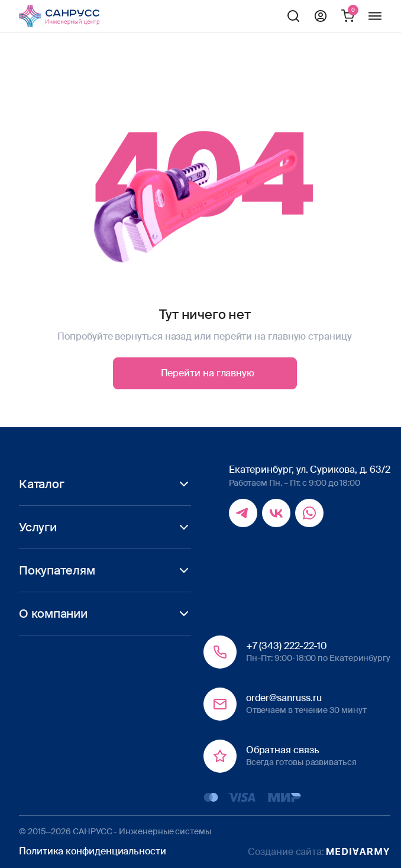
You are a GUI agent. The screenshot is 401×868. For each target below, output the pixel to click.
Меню (375, 16)
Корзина (348, 16)
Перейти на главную (208, 373)
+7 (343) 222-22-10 (287, 646)
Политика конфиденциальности (93, 851)
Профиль (321, 16)
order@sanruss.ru (284, 698)
